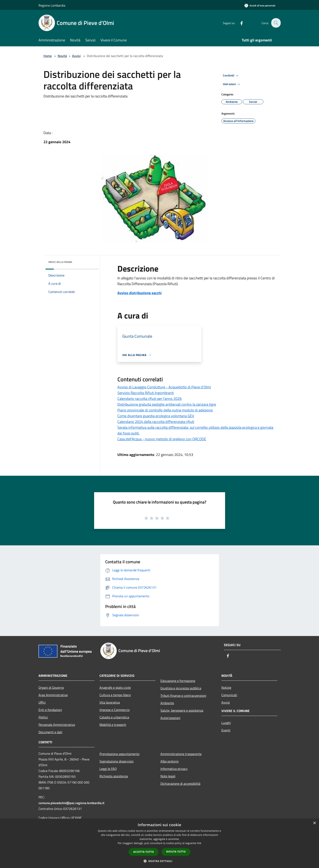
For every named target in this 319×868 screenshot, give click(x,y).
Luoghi (226, 723)
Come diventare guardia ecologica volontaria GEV (156, 416)
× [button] (314, 823)
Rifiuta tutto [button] (176, 852)
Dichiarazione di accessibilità (180, 784)
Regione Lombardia (52, 5)
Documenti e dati (50, 732)
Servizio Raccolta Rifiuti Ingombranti (146, 393)
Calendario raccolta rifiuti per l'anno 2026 (150, 399)
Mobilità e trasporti (113, 725)
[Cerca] (276, 23)
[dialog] (159, 843)
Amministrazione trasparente (181, 754)
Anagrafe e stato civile (115, 688)
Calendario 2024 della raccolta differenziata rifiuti (156, 422)
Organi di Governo (51, 688)
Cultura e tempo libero (115, 695)
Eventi (226, 730)
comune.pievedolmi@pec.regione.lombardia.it (71, 803)
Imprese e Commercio (115, 710)
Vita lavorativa (110, 702)
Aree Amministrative (53, 695)
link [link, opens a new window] (199, 843)
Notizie (226, 688)
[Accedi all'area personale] (260, 5)
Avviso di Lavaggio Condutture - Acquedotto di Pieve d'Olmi (164, 387)
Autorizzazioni (170, 718)
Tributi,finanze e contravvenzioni (183, 696)
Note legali (168, 776)
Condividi (231, 76)
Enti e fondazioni (50, 710)
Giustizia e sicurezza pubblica (181, 688)
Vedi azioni (232, 84)
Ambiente (167, 703)
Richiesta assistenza (114, 776)
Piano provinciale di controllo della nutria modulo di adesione (165, 410)
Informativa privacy (174, 769)
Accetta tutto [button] (144, 852)
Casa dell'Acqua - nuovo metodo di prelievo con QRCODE (162, 439)
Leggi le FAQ (108, 769)
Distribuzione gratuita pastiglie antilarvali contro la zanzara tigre (167, 404)
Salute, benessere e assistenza (182, 710)
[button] (160, 861)
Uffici (42, 702)
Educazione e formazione (178, 681)
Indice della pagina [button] (60, 262)
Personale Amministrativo (57, 725)
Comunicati (229, 695)
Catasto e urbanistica (114, 717)
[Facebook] (239, 23)
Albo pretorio (169, 761)
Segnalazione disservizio (116, 761)
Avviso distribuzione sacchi (140, 293)
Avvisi (76, 56)
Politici (43, 717)
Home (48, 56)
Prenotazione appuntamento (119, 754)
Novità (62, 56)
